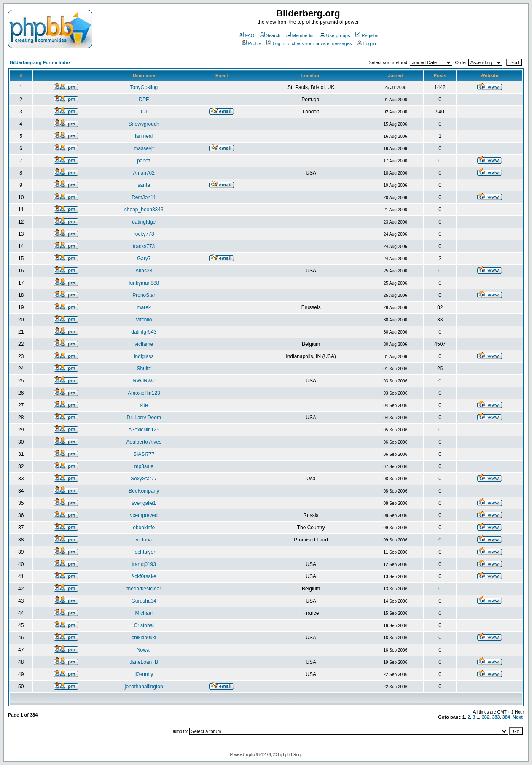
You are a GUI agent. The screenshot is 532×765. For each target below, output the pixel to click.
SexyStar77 (144, 479)
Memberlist (300, 35)
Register (367, 35)
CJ (144, 112)
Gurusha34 (144, 601)
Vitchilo (144, 320)
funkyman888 (144, 283)
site (144, 405)
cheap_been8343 (144, 210)
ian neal (144, 136)
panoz (144, 161)
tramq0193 (144, 564)
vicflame (144, 344)
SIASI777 (144, 454)
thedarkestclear (144, 589)
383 (496, 717)
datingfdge (144, 222)
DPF (144, 100)
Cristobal (144, 625)
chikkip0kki (144, 638)
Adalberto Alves (144, 442)
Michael (144, 613)
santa (144, 185)
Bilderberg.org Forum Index (40, 62)
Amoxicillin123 (144, 393)
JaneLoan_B (144, 662)
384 (506, 717)
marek (144, 307)
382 (486, 717)
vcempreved (144, 515)
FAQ (246, 35)
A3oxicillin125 (144, 430)
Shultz (144, 369)
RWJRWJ (144, 381)
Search (270, 35)
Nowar (144, 650)
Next (518, 717)
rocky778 (144, 234)
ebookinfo (144, 528)
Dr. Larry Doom (144, 418)
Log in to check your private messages (309, 43)
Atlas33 (144, 271)
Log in (367, 43)
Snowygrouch (144, 124)
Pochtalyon (144, 552)
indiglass (144, 356)
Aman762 (144, 173)
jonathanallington (144, 687)
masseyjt (144, 148)
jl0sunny (144, 674)
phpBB (254, 755)
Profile (251, 43)
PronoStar (144, 295)
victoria (144, 540)
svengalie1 (144, 503)
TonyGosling (144, 87)
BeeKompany (144, 491)
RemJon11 (144, 197)
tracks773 (144, 246)
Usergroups (335, 35)
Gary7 (144, 259)
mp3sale (144, 466)
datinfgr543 (144, 332)
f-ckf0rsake (144, 576)
